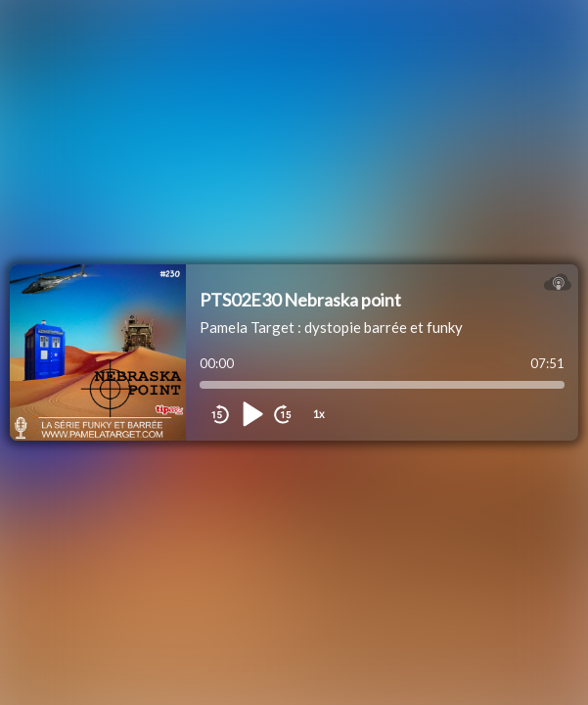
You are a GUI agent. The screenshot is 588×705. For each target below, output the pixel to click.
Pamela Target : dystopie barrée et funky (331, 327)
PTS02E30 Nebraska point (300, 300)
